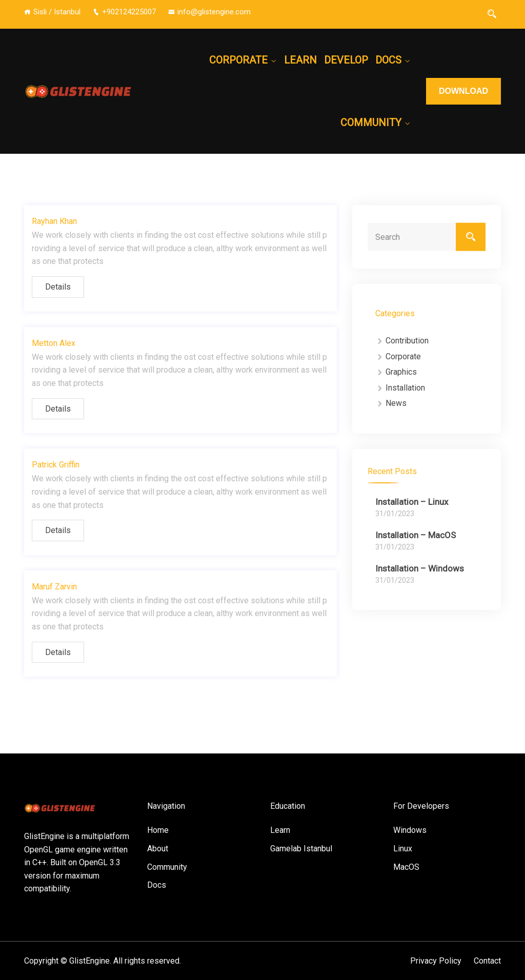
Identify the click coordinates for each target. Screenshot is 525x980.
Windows (410, 830)
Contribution (407, 341)
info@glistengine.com (209, 12)
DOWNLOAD (463, 91)
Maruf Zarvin (54, 587)
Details (58, 287)
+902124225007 (124, 12)
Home (158, 830)
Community (371, 122)
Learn (300, 60)
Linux (403, 849)
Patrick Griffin (56, 465)
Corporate (238, 60)
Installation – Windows (420, 568)
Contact (487, 961)
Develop (346, 60)
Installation (405, 388)
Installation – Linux (412, 502)
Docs (388, 60)
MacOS (406, 867)
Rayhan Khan (54, 221)
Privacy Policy (436, 961)
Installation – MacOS (416, 535)
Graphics (401, 372)
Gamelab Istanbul (301, 849)
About (158, 849)
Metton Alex (54, 343)
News (396, 403)
